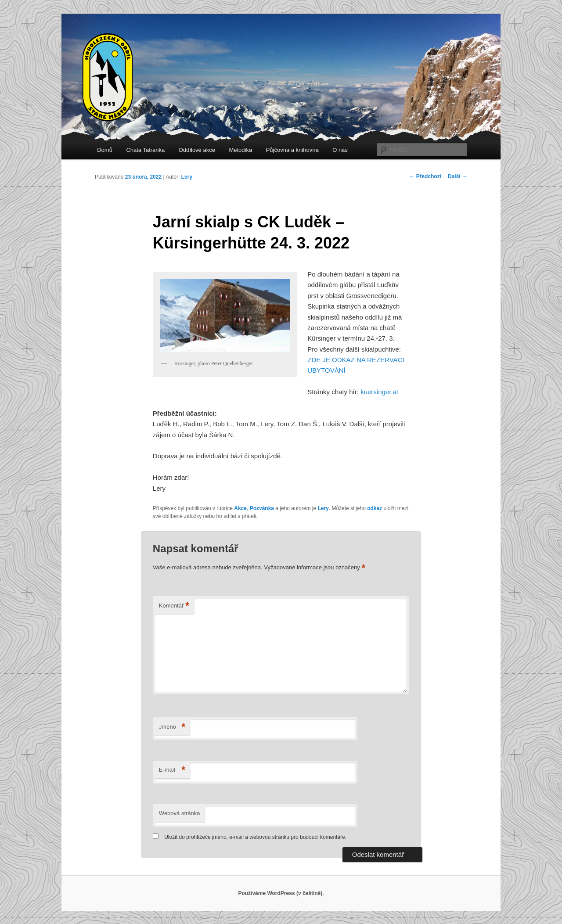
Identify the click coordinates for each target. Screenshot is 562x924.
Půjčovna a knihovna (292, 150)
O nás (340, 150)
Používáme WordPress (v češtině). (281, 893)
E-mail (172, 770)
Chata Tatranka (145, 150)
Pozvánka (262, 508)
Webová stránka (180, 813)
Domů (105, 150)
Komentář (174, 606)
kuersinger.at (379, 392)
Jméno (172, 727)
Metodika (240, 150)
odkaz (375, 508)
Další (458, 176)
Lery (187, 177)
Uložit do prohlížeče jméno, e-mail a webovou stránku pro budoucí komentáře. (255, 837)
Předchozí (425, 176)
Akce (240, 508)
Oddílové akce (197, 150)
